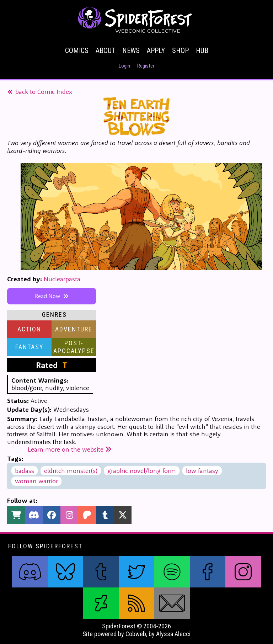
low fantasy (202, 471)
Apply (156, 50)
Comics (77, 50)
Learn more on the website (70, 449)
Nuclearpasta (62, 279)
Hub (202, 50)
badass (25, 471)
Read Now (52, 296)
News (131, 50)
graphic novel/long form (142, 471)
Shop (180, 50)
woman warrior (36, 481)
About (105, 50)
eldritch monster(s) (71, 471)
